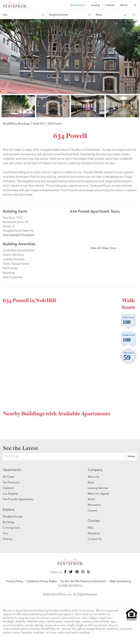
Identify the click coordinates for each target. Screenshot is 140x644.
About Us (93, 477)
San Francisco (11, 482)
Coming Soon (11, 528)
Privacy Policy (15, 581)
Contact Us (95, 539)
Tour (6, 533)
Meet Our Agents (98, 493)
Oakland (8, 488)
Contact (110, 5)
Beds (99, 15)
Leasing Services (98, 488)
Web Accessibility (121, 581)
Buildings (9, 522)
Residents (94, 533)
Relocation (94, 505)
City (5, 15)
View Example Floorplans (19, 235)
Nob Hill (39, 124)
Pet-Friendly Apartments (18, 499)
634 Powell (55, 124)
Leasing (96, 5)
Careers (92, 510)
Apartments (78, 5)
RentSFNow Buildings (16, 124)
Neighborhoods (58, 15)
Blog (91, 482)
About (124, 5)
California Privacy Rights (42, 581)
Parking (7, 539)
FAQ (91, 528)
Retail (91, 499)
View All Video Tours (104, 248)
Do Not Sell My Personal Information (83, 581)
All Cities (8, 477)
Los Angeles (10, 493)
